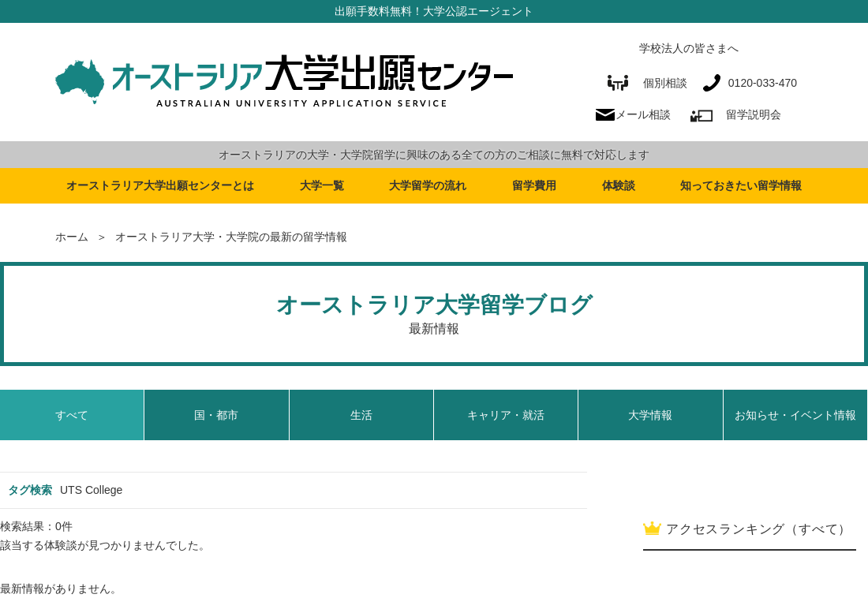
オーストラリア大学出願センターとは (160, 185)
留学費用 (534, 185)
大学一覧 (322, 185)
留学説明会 (754, 114)
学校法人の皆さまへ (689, 48)
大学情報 (650, 415)
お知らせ (795, 415)
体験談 (619, 185)
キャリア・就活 (506, 415)
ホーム (72, 237)
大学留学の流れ (428, 185)
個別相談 (647, 83)
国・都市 (216, 415)
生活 (361, 415)
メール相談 (643, 114)
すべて (72, 415)
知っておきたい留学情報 (741, 185)
